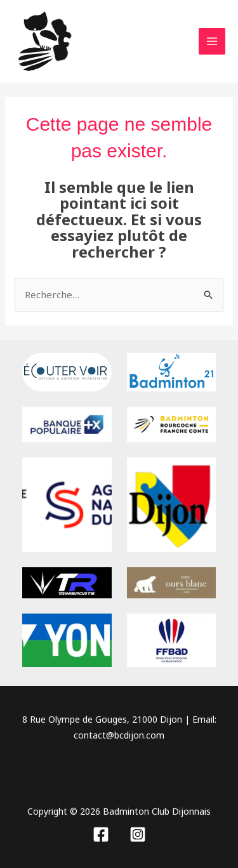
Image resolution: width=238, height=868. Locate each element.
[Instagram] (138, 834)
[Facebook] (101, 834)
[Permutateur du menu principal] (212, 42)
